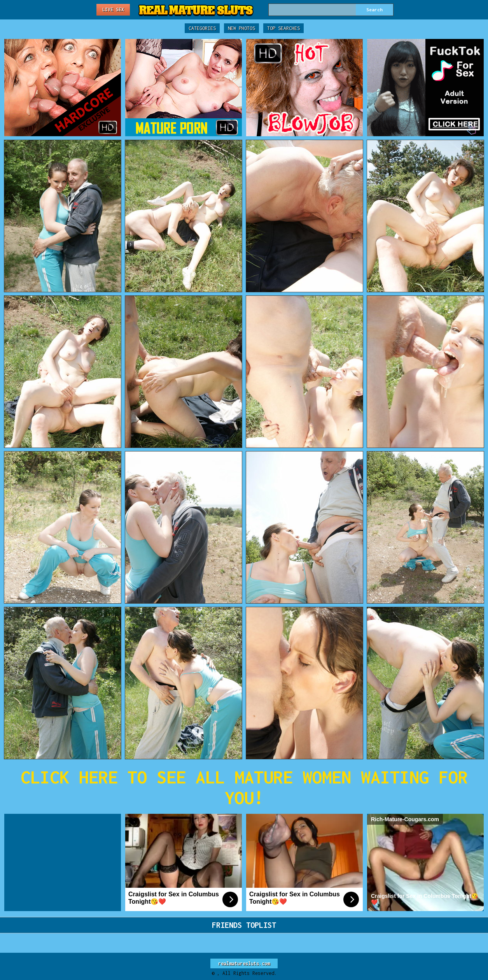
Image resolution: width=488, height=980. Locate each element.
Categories (202, 28)
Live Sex (113, 10)
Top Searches (283, 28)
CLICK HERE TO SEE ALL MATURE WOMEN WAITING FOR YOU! (244, 787)
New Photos (241, 28)
